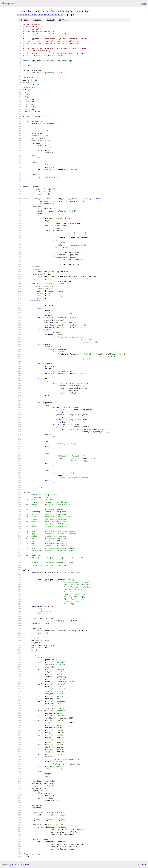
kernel (20, 11)
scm (34, 11)
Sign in (143, 4)
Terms (27, 864)
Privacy (20, 864)
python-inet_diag (61, 11)
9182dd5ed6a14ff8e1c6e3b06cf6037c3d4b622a (40, 14)
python (47, 11)
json (144, 864)
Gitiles (14, 864)
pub (28, 11)
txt (138, 864)
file (65, 20)
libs (39, 11)
